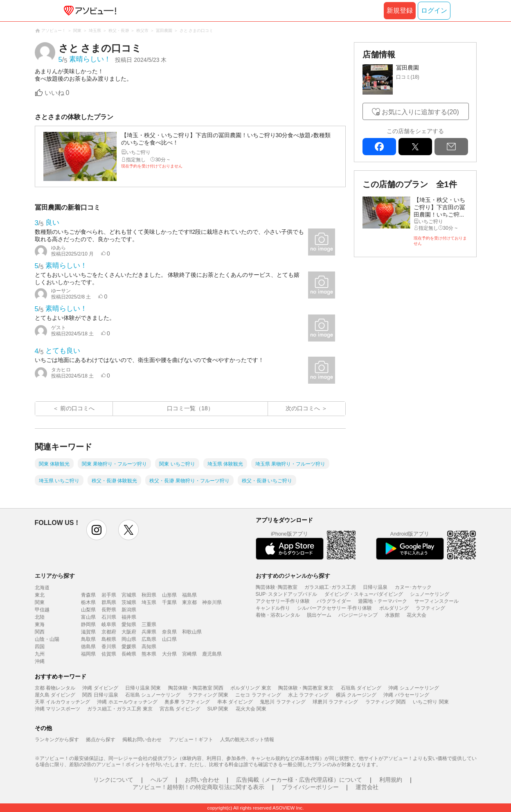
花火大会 (416, 615)
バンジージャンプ (358, 615)
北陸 (40, 617)
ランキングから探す (57, 740)
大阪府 (129, 632)
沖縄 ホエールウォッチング (127, 702)
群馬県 (109, 602)
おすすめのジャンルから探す (293, 576)
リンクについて (113, 780)
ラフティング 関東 (208, 695)
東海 (40, 624)
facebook (379, 147)
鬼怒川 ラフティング (283, 702)
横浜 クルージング (356, 695)
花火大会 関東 (251, 709)
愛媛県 (129, 647)
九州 (40, 654)
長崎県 (129, 654)
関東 (40, 602)
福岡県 (88, 654)
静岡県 (88, 624)
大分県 (169, 654)
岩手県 (109, 595)
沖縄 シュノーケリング (413, 688)
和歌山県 (192, 632)
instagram (97, 530)
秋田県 (149, 595)
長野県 (109, 610)
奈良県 (169, 632)
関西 (40, 632)
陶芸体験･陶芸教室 (277, 587)
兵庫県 (149, 632)
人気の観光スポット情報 (247, 740)
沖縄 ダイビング (100, 688)
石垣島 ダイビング (361, 688)
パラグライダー (334, 601)
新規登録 (400, 10)
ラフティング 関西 (386, 702)
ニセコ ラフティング (258, 695)
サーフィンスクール (437, 601)
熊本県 (149, 654)
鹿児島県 (212, 654)
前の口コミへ (77, 408)
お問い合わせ (202, 780)
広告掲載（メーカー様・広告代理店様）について (299, 780)
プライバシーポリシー (310, 787)
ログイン (434, 10)
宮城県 (129, 595)
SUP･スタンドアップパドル (287, 594)
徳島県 (88, 647)
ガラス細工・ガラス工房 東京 (120, 709)
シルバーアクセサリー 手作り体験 (334, 608)
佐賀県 (109, 654)
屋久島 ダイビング (55, 695)
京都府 (109, 632)
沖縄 (40, 661)
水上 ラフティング (308, 695)
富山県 (88, 617)
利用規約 (391, 780)
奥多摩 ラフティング (187, 702)
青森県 (88, 595)
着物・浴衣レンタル (278, 615)
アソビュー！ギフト (191, 740)
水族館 (392, 615)
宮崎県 (189, 654)
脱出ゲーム (319, 615)
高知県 (149, 647)
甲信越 (42, 610)
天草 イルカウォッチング (62, 702)
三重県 (149, 624)
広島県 (149, 639)
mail (451, 147)
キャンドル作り (273, 608)
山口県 (169, 639)
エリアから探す (55, 576)
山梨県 (88, 610)
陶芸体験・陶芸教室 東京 (306, 688)
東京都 (189, 602)
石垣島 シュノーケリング (153, 695)
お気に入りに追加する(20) (420, 112)
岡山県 (129, 639)
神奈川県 (212, 602)
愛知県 (129, 624)
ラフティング (430, 608)
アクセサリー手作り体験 (283, 601)
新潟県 (129, 610)
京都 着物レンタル (55, 688)
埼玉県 (149, 602)
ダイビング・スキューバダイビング (364, 594)
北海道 (42, 588)
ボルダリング (394, 608)
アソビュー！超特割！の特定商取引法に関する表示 (198, 787)
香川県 (109, 647)
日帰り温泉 (375, 587)
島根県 (109, 639)
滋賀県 (88, 632)
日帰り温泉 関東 (143, 688)
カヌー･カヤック (413, 587)
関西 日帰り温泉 (100, 695)
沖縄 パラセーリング (406, 695)
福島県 (189, 595)
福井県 (129, 617)
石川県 (109, 617)
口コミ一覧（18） (190, 408)
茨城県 (129, 602)
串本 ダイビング (235, 702)
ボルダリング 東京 (251, 688)
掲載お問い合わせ (142, 740)
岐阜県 (109, 624)
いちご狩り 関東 (431, 702)
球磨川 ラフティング (335, 702)
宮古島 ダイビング (180, 709)
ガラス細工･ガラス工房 (330, 587)
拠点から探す (101, 740)
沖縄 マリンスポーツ (57, 709)
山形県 (169, 595)
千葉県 (169, 602)
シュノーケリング (430, 594)
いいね (57, 93)
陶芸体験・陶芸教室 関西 (196, 688)
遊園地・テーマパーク (383, 601)
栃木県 (88, 602)
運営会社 (367, 787)
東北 (40, 595)
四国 (40, 647)
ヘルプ (159, 780)
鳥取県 (88, 639)
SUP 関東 (218, 709)
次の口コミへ (303, 408)
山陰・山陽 (47, 639)
